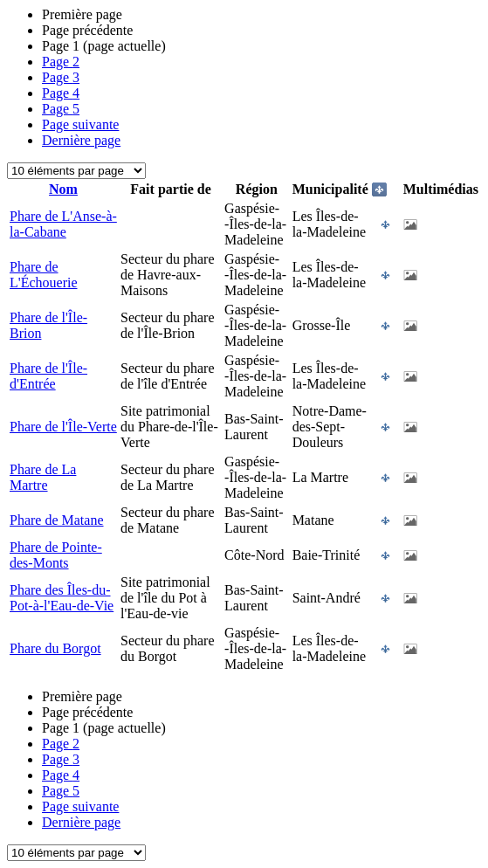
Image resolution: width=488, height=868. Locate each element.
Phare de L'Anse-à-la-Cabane (63, 224)
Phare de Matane (57, 520)
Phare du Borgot (55, 648)
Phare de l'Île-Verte (63, 427)
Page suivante (80, 124)
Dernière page (81, 140)
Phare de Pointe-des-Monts (56, 555)
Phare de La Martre (43, 477)
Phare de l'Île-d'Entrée (48, 376)
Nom (63, 189)
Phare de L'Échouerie (44, 275)
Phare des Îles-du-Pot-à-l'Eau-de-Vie (62, 598)
